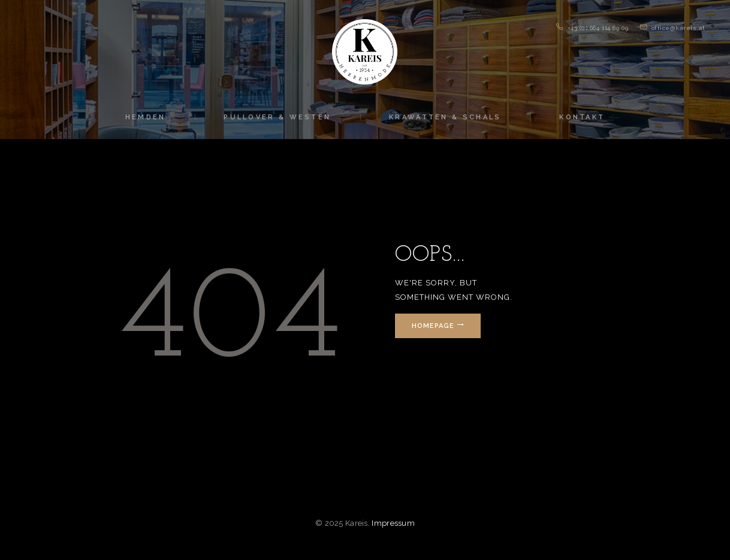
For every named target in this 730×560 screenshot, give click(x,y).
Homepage (433, 326)
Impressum (393, 523)
